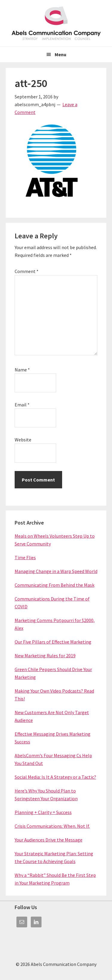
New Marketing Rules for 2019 (45, 656)
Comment (27, 271)
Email (22, 405)
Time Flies (25, 557)
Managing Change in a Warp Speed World (56, 571)
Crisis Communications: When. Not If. (52, 826)
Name (22, 370)
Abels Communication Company (56, 23)
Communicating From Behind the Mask (55, 585)
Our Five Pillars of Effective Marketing (53, 642)
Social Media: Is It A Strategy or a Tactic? (55, 777)
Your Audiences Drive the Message (49, 840)
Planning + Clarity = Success (43, 812)
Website (23, 440)
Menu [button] (60, 54)
